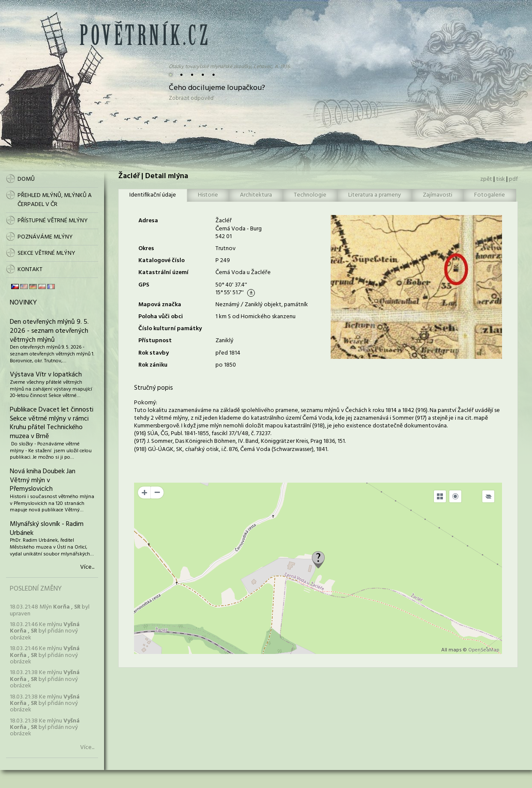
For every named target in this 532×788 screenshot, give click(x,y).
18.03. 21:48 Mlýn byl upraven (50, 610)
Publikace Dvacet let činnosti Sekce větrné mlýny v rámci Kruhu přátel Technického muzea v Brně (52, 423)
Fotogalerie (490, 195)
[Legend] (488, 496)
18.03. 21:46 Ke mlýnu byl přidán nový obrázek (45, 631)
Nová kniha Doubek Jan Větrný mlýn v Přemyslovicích (43, 481)
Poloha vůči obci (161, 317)
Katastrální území (163, 273)
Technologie (310, 195)
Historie (208, 195)
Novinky (23, 303)
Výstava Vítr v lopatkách (46, 375)
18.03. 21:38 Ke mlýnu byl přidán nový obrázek (45, 679)
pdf (513, 179)
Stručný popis (154, 388)
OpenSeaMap (484, 650)
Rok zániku (153, 365)
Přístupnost (155, 341)
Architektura (256, 195)
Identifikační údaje (153, 195)
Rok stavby (154, 353)
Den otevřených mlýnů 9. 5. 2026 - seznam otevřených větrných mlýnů (49, 331)
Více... (87, 567)
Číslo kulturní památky (170, 329)
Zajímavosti (438, 195)
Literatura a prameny (375, 195)
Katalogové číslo (161, 261)
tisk (501, 179)
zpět (486, 179)
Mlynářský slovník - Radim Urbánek (47, 529)
